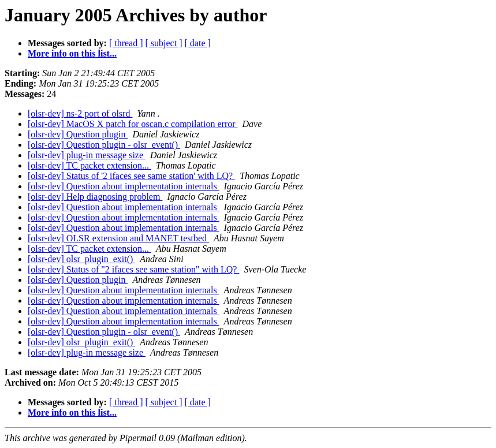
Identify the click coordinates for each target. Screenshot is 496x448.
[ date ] (198, 43)
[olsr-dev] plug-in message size (87, 155)
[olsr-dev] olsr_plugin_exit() (81, 259)
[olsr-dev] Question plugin (78, 134)
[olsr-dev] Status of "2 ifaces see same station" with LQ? (133, 269)
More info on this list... (72, 53)
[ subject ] (164, 43)
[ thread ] (126, 43)
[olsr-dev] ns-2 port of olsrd (80, 113)
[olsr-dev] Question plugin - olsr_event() (104, 145)
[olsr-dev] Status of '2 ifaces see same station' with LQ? (131, 176)
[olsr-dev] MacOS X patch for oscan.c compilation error (133, 124)
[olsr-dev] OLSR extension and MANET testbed (118, 238)
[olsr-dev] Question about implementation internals (124, 186)
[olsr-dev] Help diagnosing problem (95, 197)
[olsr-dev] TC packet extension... (89, 165)
